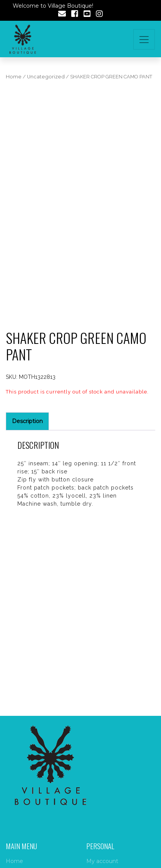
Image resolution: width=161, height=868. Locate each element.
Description (27, 421)
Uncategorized (46, 77)
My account (102, 861)
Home (14, 77)
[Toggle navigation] (144, 39)
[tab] (27, 421)
